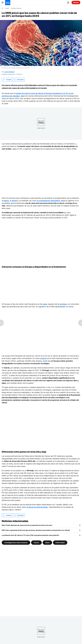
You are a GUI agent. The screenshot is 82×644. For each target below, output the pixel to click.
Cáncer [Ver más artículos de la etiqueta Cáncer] (36, 543)
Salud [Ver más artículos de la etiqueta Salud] (47, 543)
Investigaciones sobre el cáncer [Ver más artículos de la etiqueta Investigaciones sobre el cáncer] (16, 543)
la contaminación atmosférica (48, 201)
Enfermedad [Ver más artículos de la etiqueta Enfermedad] (60, 543)
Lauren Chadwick (9, 72)
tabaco (6, 201)
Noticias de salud (16, 8)
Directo (76, 2)
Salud (7, 8)
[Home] (2, 8)
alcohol (15, 201)
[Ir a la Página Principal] (8, 3)
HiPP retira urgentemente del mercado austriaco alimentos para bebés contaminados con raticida (36, 530)
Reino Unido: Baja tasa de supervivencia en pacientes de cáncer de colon (27, 525)
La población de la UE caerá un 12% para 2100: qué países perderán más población (30, 535)
